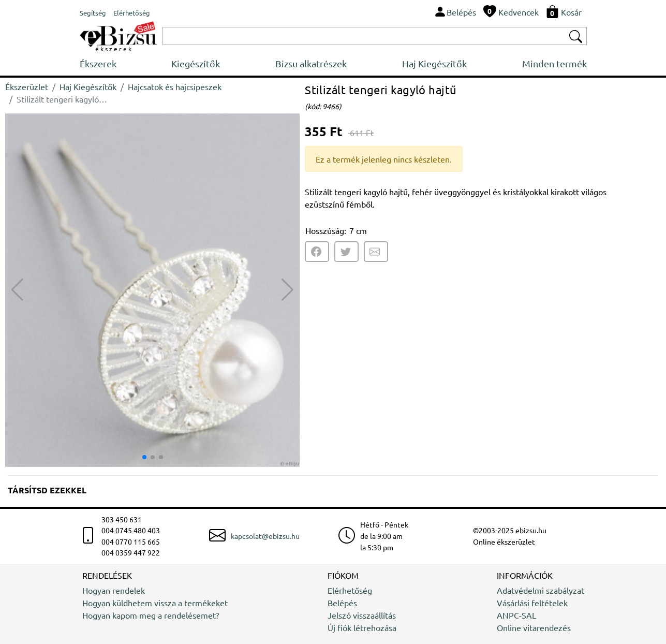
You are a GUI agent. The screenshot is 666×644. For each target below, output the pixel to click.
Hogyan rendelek (114, 590)
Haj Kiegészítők (434, 63)
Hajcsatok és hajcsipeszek (175, 86)
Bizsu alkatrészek (311, 63)
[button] (287, 290)
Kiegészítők (196, 63)
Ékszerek (98, 63)
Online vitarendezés (534, 627)
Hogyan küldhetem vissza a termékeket (155, 603)
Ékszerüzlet (27, 86)
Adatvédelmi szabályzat (541, 590)
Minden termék (554, 63)
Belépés (342, 603)
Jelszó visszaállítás (362, 615)
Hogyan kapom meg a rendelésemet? (151, 615)
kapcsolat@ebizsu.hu (265, 536)
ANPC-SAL (516, 615)
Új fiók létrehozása (362, 627)
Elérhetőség (350, 590)
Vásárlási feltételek (532, 603)
